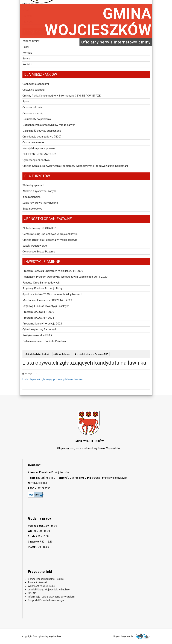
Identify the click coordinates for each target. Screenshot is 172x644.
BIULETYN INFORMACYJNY (39, 154)
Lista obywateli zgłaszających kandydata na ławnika (53, 379)
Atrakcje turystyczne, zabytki (39, 191)
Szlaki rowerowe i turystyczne (40, 203)
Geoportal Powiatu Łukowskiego (46, 600)
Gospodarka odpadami (36, 84)
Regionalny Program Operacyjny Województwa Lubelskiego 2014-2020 (65, 277)
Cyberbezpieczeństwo (36, 160)
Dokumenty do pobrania (37, 119)
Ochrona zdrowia (32, 107)
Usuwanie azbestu (33, 90)
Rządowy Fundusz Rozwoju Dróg (42, 288)
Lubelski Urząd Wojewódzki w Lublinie (49, 590)
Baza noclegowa (32, 209)
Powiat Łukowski (37, 582)
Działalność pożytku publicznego (42, 131)
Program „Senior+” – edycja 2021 (42, 324)
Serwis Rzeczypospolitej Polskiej (46, 579)
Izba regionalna (31, 197)
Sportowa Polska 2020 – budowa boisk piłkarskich (52, 294)
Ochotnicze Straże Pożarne (39, 252)
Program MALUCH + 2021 (38, 318)
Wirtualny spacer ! (33, 185)
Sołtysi (26, 59)
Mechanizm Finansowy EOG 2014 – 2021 (47, 300)
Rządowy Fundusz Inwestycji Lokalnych (46, 306)
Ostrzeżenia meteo (34, 142)
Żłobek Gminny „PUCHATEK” (39, 228)
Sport (26, 101)
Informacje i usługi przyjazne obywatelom (51, 597)
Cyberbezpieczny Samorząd (39, 329)
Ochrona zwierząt (33, 113)
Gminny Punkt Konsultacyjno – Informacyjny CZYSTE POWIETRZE (62, 96)
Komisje (27, 53)
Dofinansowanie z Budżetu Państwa (44, 341)
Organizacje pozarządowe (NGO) (42, 137)
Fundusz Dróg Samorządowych (41, 283)
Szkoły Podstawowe (35, 246)
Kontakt (27, 64)
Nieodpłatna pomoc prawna (39, 148)
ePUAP (32, 593)
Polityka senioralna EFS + (37, 335)
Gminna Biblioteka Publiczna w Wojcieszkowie (50, 240)
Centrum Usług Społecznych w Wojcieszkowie (50, 234)
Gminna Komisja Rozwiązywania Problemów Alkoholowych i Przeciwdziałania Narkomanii (75, 166)
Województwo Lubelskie (41, 586)
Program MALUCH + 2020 (38, 312)
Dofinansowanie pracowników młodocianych (49, 125)
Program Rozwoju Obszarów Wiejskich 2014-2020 (53, 271)
